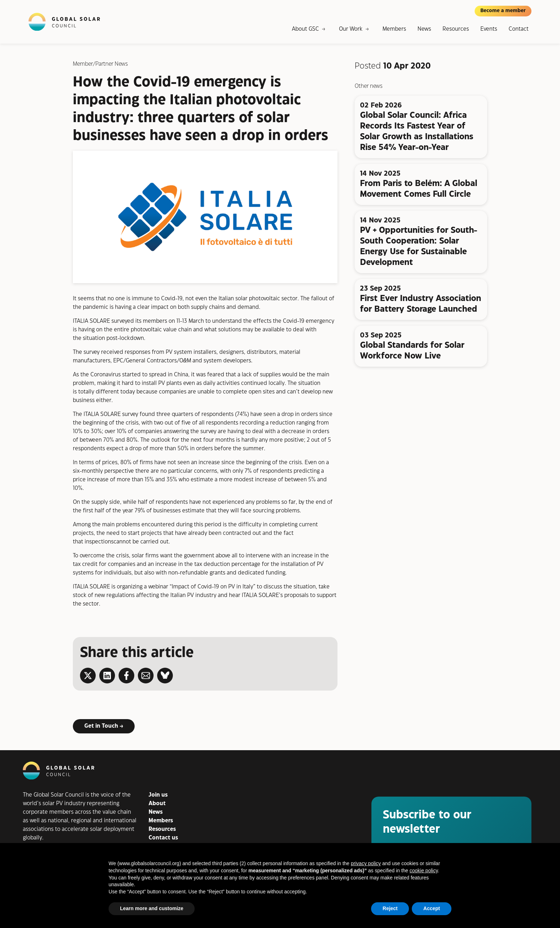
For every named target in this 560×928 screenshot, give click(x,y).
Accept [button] (432, 908)
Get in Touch (101, 726)
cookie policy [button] (424, 871)
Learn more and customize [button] (152, 908)
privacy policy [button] (366, 863)
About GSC (305, 29)
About (157, 804)
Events (489, 29)
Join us (158, 795)
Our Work (351, 29)
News (424, 29)
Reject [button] (390, 908)
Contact (519, 29)
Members (394, 29)
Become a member (503, 11)
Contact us (163, 838)
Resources (456, 29)
